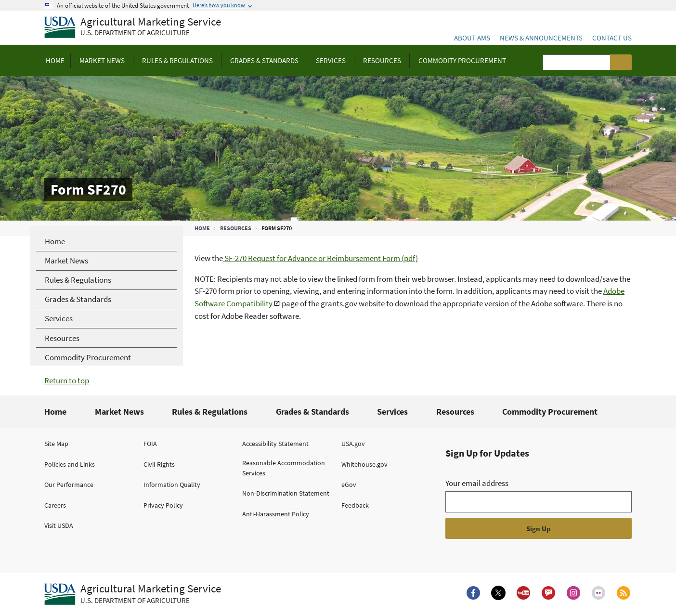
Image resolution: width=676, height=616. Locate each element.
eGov (349, 485)
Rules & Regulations (210, 412)
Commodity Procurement (550, 412)
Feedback (355, 505)
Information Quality (172, 485)
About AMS (472, 38)
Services (392, 412)
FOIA (150, 444)
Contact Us (612, 38)
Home (202, 228)
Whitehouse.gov (364, 464)
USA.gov (353, 444)
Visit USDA (59, 525)
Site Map (56, 444)
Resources (236, 228)
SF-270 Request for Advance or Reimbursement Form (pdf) (320, 258)
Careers (55, 505)
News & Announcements (541, 38)
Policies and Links (70, 464)
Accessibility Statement (275, 444)
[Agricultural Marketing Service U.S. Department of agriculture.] (133, 594)
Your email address (477, 483)
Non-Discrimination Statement (286, 493)
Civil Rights (159, 464)
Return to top (67, 380)
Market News (119, 412)
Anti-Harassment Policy (276, 514)
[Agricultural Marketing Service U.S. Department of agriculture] (133, 28)
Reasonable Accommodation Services (284, 468)
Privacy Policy (163, 505)
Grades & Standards (312, 412)
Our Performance (69, 485)
